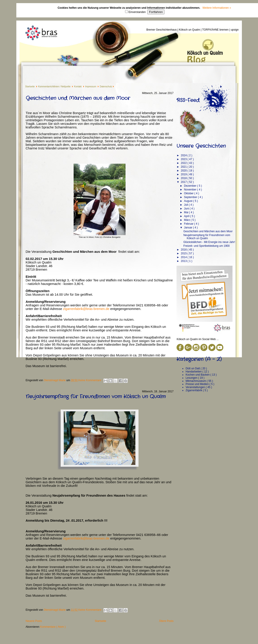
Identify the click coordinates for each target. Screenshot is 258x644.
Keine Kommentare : (91, 380)
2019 (184, 174)
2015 (184, 253)
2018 (184, 178)
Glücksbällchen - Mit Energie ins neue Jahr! (209, 242)
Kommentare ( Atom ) (53, 627)
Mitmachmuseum (196, 381)
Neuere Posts (34, 621)
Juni (187, 209)
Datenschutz (106, 87)
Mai (187, 212)
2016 (184, 250)
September (191, 197)
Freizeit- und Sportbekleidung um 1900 (206, 246)
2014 (184, 257)
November (191, 190)
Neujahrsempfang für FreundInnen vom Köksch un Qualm (96, 397)
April (187, 216)
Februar (189, 224)
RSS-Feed (188, 100)
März (187, 220)
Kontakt (78, 87)
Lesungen (192, 378)
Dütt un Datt (193, 368)
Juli (186, 205)
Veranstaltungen (196, 387)
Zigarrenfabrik (194, 390)
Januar (188, 228)
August (189, 201)
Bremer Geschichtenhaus (162, 30)
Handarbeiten (194, 372)
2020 (184, 171)
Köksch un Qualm (190, 30)
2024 (184, 155)
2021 (184, 167)
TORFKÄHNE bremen (216, 30)
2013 (184, 261)
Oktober (189, 193)
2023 (184, 159)
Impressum (91, 87)
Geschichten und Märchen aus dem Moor (78, 98)
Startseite (30, 87)
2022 (184, 163)
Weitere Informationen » (217, 8)
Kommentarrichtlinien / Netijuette (55, 87)
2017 (184, 182)
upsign (235, 30)
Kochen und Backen (198, 375)
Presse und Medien (197, 384)
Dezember (191, 186)
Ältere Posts (166, 621)
